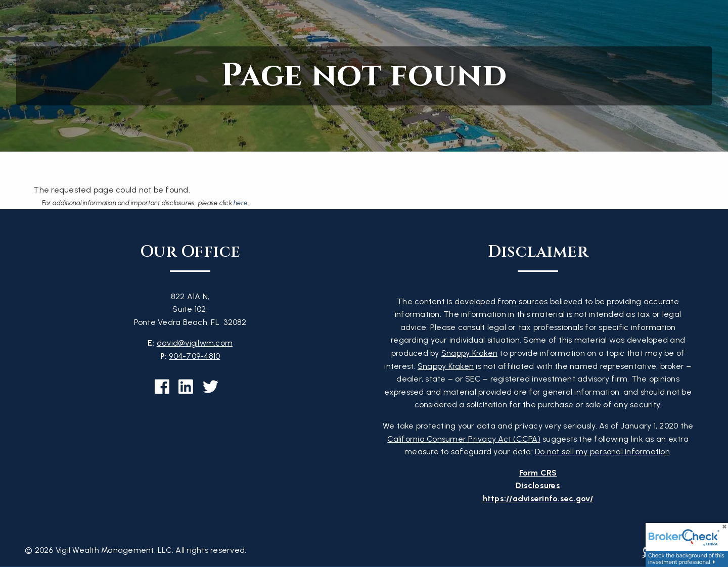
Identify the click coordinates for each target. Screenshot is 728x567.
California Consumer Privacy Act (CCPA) (464, 439)
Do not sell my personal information (602, 452)
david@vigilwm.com (195, 343)
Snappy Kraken (469, 353)
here (240, 203)
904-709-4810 (194, 356)
